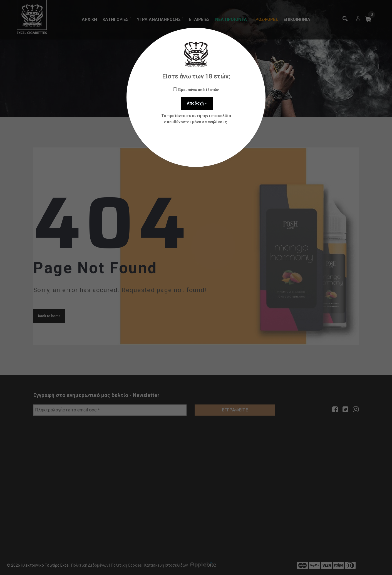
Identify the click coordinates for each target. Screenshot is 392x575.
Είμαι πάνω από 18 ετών (196, 90)
